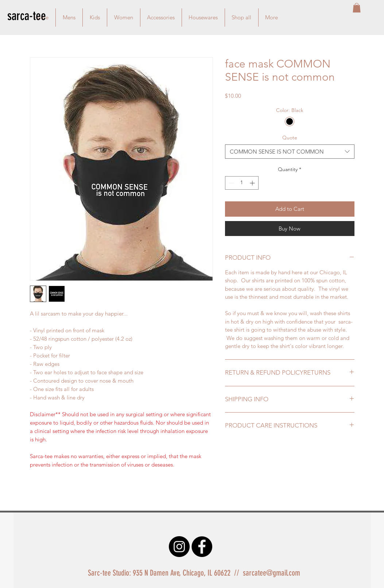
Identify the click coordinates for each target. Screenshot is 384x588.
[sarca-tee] (33, 16)
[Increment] (253, 183)
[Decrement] (231, 183)
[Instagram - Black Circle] (179, 547)
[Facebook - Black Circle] (202, 547)
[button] (357, 8)
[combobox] (290, 152)
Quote (290, 138)
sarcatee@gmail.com (271, 573)
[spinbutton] (242, 183)
